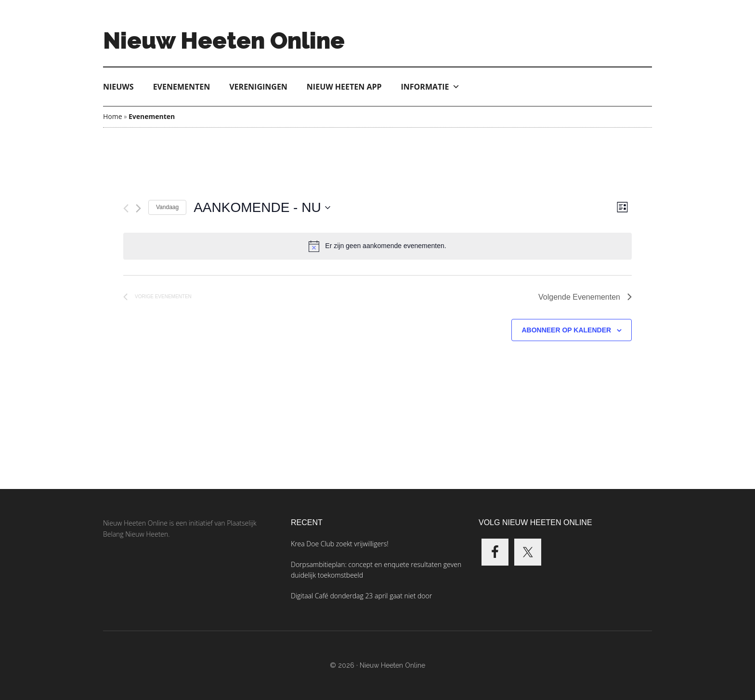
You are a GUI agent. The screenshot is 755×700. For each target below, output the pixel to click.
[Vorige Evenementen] (126, 208)
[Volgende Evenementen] (138, 208)
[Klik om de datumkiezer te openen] (262, 208)
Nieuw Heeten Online (224, 40)
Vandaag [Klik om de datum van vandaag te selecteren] (167, 207)
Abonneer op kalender (566, 330)
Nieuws (118, 87)
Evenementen (182, 87)
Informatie (430, 87)
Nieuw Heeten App (344, 87)
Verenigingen (258, 87)
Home (113, 116)
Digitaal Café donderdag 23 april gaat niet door (361, 596)
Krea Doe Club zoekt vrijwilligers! (340, 544)
